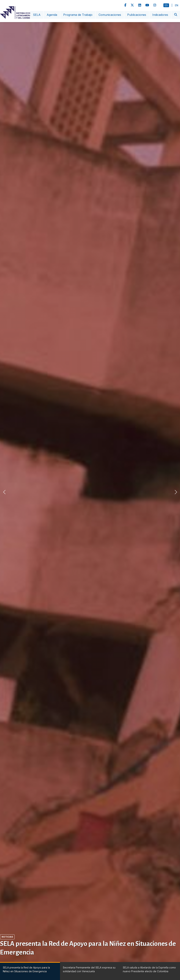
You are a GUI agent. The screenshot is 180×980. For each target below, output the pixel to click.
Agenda (52, 15)
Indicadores (160, 15)
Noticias (7, 937)
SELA (37, 15)
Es (166, 5)
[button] (176, 492)
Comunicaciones (110, 15)
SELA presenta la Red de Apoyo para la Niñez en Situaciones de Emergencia (88, 948)
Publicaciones (137, 15)
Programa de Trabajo (78, 15)
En (177, 5)
